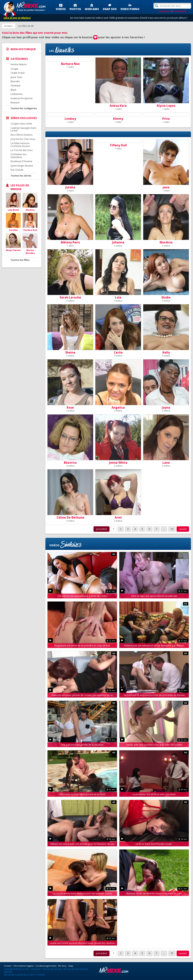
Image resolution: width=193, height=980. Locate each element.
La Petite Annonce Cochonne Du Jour (20, 145)
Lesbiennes (17, 94)
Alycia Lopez (166, 106)
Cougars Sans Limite (21, 124)
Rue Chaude (17, 170)
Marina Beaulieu (30, 252)
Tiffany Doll (118, 145)
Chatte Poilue (18, 73)
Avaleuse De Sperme (22, 98)
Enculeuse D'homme (21, 161)
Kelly (166, 352)
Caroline (13, 230)
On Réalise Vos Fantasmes (18, 156)
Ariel (118, 517)
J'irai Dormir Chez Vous (23, 139)
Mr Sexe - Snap (66, 966)
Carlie (118, 352)
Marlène (30, 210)
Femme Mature (19, 64)
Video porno (130, 9)
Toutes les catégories (24, 108)
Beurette (15, 81)
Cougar (15, 69)
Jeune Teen (16, 77)
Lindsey (70, 119)
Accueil (8, 26)
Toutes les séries (21, 176)
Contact (8, 966)
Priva (166, 119)
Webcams (92, 9)
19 (172, 529)
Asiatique (16, 86)
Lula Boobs (13, 210)
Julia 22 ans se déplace (17, 18)
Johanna (118, 242)
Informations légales (23, 966)
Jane (166, 187)
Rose (70, 408)
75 (172, 953)
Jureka (70, 187)
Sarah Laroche (70, 297)
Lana (166, 463)
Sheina (70, 352)
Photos (75, 9)
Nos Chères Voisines (21, 135)
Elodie (166, 297)
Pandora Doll (30, 230)
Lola (118, 297)
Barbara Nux (70, 64)
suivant (183, 529)
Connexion (164, 11)
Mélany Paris (70, 242)
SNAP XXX (110, 9)
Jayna (166, 408)
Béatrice (70, 463)
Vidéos (61, 9)
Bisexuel (15, 102)
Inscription (180, 11)
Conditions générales (46, 966)
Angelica (118, 408)
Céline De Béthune (70, 517)
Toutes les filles (20, 260)
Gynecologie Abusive (22, 166)
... (164, 529)
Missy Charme (13, 250)
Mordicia (166, 242)
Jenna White (118, 463)
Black (13, 90)
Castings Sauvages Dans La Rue (23, 129)
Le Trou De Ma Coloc (22, 150)
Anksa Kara (118, 106)
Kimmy (118, 119)
